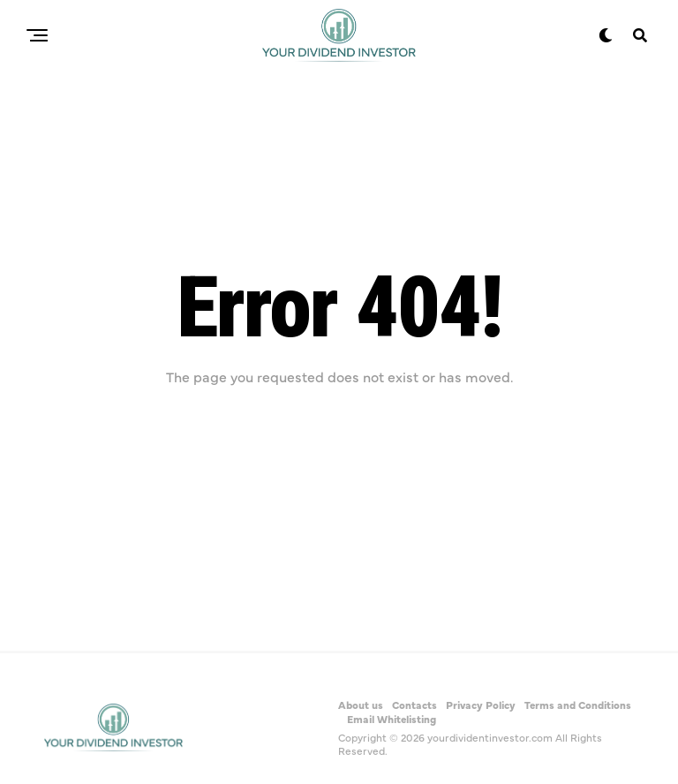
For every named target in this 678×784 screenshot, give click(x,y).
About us (361, 705)
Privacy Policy (481, 705)
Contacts (414, 705)
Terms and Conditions (578, 705)
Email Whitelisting (392, 719)
